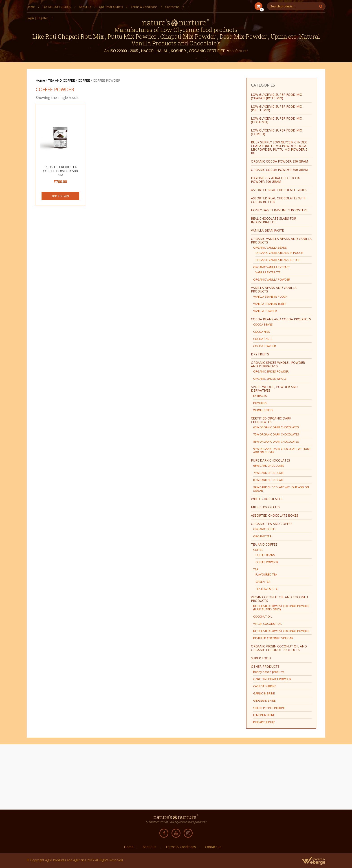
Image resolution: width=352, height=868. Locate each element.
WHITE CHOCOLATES (267, 499)
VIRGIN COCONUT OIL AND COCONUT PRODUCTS (280, 599)
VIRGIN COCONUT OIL (267, 624)
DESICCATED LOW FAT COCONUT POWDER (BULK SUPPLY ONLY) (281, 608)
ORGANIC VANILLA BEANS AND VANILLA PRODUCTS (281, 240)
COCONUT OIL (263, 616)
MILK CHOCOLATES (266, 507)
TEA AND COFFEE (61, 80)
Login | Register (37, 18)
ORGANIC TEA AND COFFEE (272, 524)
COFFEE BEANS (265, 555)
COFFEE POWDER (267, 562)
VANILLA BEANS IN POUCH (270, 297)
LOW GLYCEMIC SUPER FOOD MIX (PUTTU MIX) (276, 108)
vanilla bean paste (267, 230)
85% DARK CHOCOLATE (269, 480)
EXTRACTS (260, 396)
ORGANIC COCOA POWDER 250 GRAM (279, 161)
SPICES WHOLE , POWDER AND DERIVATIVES (274, 389)
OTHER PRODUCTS (265, 666)
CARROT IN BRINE (265, 686)
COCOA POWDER (265, 346)
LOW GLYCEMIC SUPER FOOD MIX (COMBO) (276, 132)
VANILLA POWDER (265, 311)
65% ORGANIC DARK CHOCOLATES (276, 427)
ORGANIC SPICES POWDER (271, 371)
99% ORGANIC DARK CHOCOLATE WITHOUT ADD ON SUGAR (282, 450)
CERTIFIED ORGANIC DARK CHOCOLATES (271, 420)
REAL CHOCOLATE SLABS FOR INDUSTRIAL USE (274, 220)
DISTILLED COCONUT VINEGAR (273, 638)
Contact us (172, 7)
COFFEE (84, 80)
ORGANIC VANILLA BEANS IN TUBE (278, 260)
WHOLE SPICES (263, 410)
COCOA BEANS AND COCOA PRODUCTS (281, 319)
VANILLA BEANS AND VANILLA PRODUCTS (274, 289)
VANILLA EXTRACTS (268, 272)
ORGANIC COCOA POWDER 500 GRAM (279, 170)
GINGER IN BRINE (264, 701)
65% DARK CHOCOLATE (269, 466)
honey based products (269, 672)
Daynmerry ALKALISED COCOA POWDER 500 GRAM (275, 180)
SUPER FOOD (261, 658)
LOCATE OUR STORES (57, 7)
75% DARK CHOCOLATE (269, 473)
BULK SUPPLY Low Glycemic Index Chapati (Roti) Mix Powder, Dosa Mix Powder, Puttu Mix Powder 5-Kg (280, 148)
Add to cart (60, 196)
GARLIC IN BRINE (264, 693)
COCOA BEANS (263, 324)
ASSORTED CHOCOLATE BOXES (275, 515)
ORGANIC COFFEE (265, 529)
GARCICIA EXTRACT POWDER (272, 679)
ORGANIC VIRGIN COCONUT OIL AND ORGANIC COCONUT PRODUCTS (279, 648)
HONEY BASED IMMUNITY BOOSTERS (279, 210)
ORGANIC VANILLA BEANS (270, 248)
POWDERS (260, 403)
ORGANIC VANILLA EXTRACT (272, 267)
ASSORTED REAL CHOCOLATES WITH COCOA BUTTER (279, 200)
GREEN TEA (263, 582)
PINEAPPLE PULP (264, 722)
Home (31, 7)
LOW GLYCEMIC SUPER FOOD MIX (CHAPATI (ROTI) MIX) (276, 96)
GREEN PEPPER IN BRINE (269, 708)
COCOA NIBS (262, 332)
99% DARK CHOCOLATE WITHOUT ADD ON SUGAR (281, 489)
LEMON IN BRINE (264, 715)
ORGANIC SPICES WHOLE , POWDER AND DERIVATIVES (278, 364)
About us (85, 7)
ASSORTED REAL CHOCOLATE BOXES (279, 190)
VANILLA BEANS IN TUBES (270, 304)
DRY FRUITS (260, 354)
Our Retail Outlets (111, 7)
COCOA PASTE (263, 339)
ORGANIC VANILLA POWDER (272, 279)
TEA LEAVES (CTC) (267, 589)
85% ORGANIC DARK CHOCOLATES (276, 442)
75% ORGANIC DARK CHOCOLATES (276, 434)
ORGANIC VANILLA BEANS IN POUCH (279, 253)
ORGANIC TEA (262, 536)
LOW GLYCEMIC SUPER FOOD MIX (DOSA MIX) (276, 120)
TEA (256, 569)
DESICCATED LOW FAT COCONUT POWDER (281, 631)
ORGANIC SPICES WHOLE (270, 379)
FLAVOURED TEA (266, 574)
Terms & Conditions (144, 7)
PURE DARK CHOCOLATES (271, 460)
